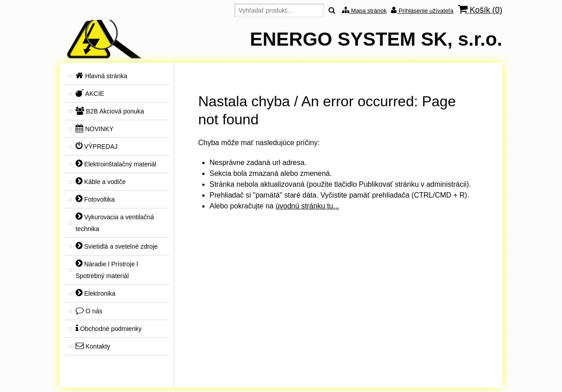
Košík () (480, 10)
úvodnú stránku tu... (307, 206)
